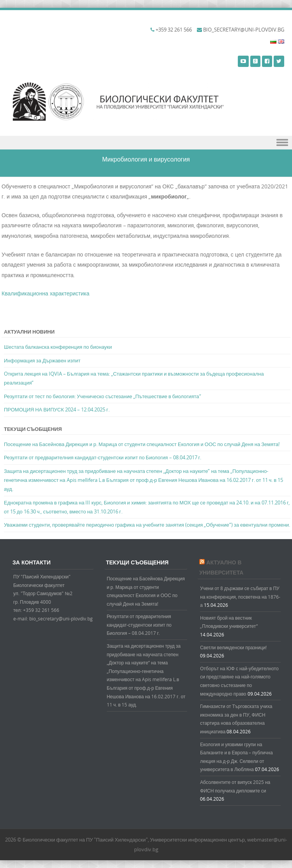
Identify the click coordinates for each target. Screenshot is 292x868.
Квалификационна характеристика (45, 293)
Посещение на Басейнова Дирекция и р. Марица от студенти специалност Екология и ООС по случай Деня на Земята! (142, 444)
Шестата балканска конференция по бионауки (58, 347)
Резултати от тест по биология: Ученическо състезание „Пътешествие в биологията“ (103, 396)
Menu (146, 143)
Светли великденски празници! (233, 647)
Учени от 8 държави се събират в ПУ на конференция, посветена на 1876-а (240, 597)
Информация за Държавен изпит (42, 360)
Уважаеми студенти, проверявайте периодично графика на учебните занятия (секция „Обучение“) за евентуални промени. (147, 525)
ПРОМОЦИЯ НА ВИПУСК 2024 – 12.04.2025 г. (57, 409)
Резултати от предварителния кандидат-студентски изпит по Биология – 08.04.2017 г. (103, 457)
